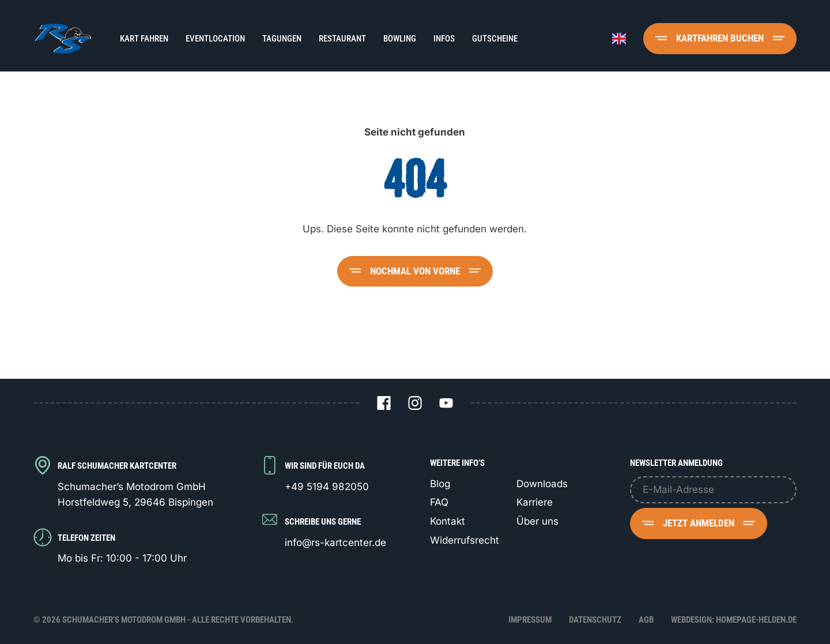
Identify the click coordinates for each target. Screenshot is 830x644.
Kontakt (448, 521)
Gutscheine (495, 39)
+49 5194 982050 (327, 487)
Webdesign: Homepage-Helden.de (734, 620)
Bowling (400, 39)
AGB (646, 620)
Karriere (535, 502)
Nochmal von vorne (415, 271)
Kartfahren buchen (720, 38)
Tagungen (282, 39)
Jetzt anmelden (699, 523)
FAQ (439, 502)
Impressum (530, 620)
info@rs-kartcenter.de (335, 543)
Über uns (537, 521)
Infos (444, 39)
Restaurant (342, 39)
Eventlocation (215, 39)
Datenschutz (595, 620)
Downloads (542, 484)
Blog (440, 484)
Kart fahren (144, 39)
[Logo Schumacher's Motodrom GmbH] (62, 38)
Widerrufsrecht (465, 540)
